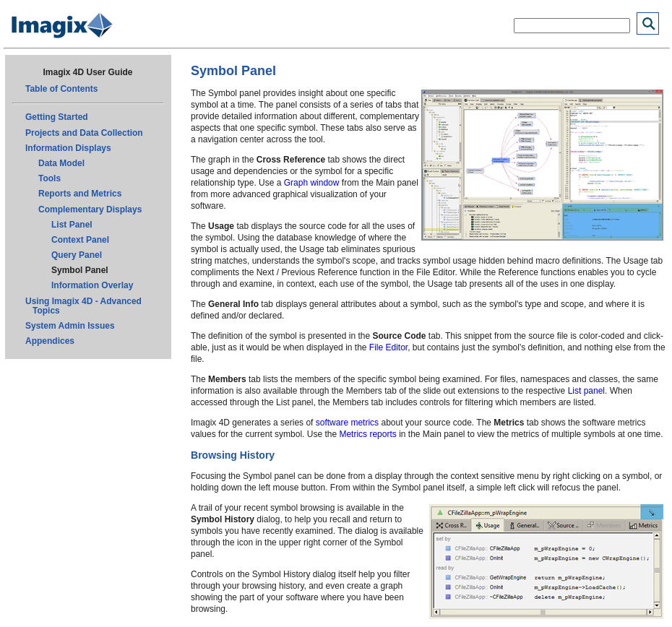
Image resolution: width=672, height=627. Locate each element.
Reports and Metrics (80, 194)
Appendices (50, 341)
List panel (586, 391)
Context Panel (80, 240)
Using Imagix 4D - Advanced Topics (83, 306)
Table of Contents (61, 89)
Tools (49, 178)
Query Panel (77, 255)
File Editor (388, 347)
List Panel (72, 225)
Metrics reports (367, 434)
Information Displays (68, 148)
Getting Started (57, 117)
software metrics (347, 423)
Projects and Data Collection (84, 133)
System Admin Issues (70, 326)
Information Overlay (92, 285)
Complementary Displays (90, 209)
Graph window (312, 183)
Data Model (61, 163)
